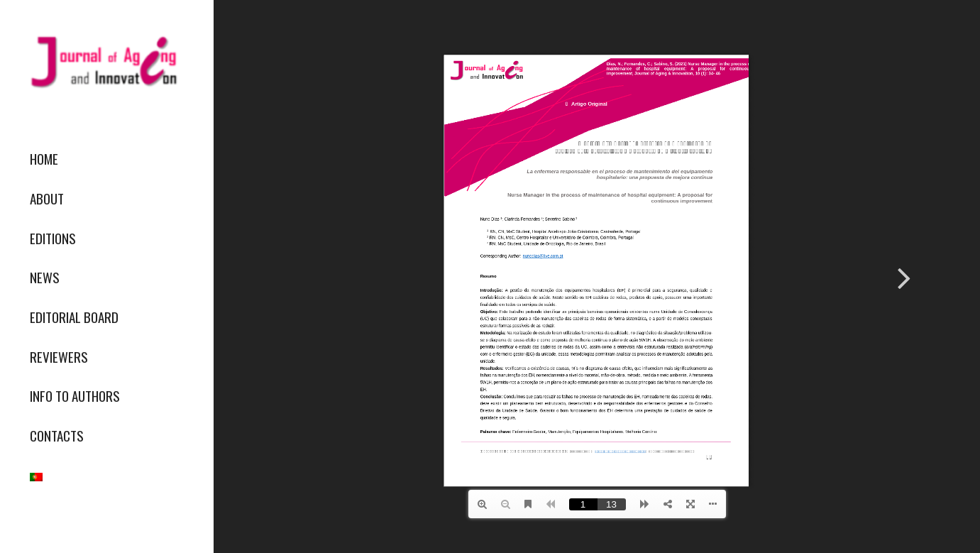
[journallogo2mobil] (106, 62)
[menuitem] (106, 159)
